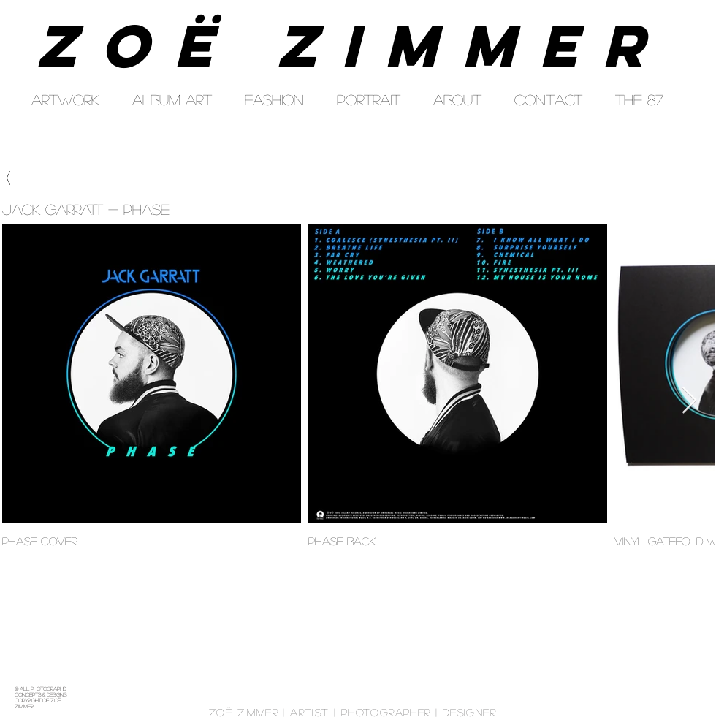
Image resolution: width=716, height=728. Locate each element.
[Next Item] (689, 401)
